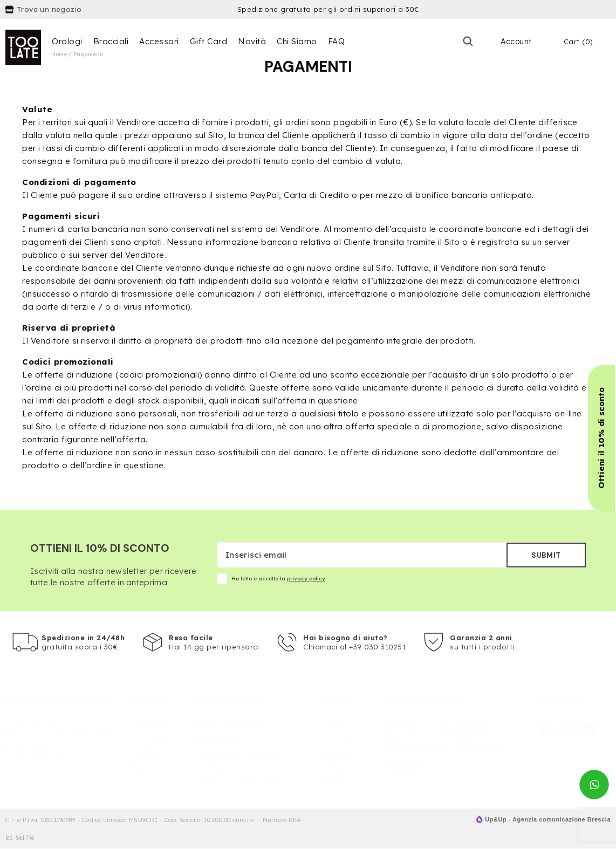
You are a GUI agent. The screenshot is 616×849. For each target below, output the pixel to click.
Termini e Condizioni (233, 723)
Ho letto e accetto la (271, 579)
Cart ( (579, 42)
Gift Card (209, 41)
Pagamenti (217, 738)
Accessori (159, 41)
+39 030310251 (40, 759)
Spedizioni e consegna (238, 752)
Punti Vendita (153, 738)
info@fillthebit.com (48, 746)
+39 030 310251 (377, 647)
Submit (546, 555)
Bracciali (111, 41)
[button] (601, 438)
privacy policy (306, 578)
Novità (252, 41)
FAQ (337, 41)
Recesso (211, 767)
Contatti (143, 752)
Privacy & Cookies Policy (241, 782)
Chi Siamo (297, 41)
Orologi (67, 41)
